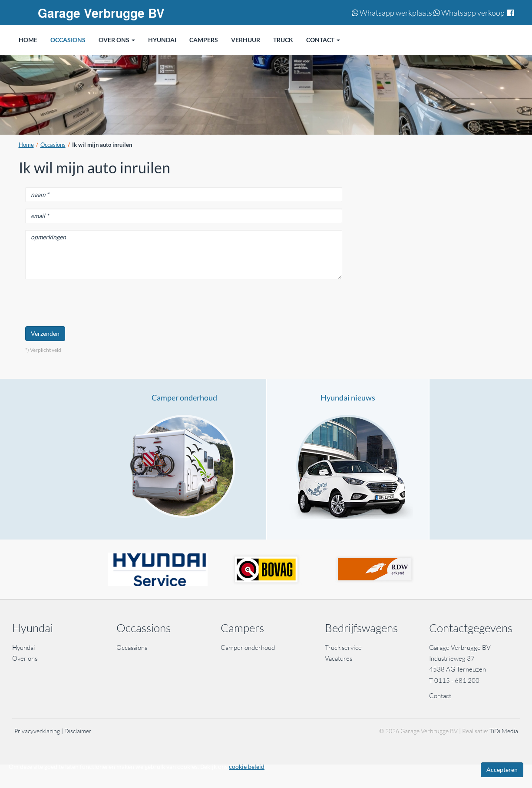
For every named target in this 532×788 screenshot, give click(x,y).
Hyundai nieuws (348, 397)
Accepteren (502, 770)
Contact (440, 696)
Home (26, 145)
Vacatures (339, 658)
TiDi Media (504, 731)
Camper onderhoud (184, 397)
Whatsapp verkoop (469, 13)
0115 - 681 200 (457, 680)
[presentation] (91, 303)
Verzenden (45, 333)
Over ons (25, 658)
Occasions (53, 145)
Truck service (343, 647)
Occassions (132, 647)
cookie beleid (247, 766)
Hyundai (24, 647)
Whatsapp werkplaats (392, 13)
